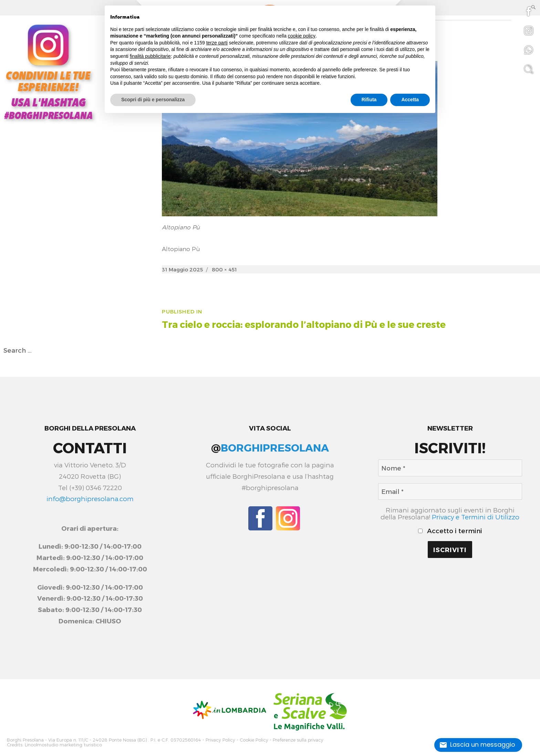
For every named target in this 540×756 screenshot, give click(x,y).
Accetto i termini (450, 531)
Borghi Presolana (25, 740)
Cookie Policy (254, 740)
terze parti (217, 43)
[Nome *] (450, 468)
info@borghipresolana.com (90, 499)
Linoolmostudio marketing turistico (63, 744)
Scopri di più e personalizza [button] (153, 100)
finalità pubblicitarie (150, 56)
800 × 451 (224, 269)
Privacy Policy (220, 740)
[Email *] (450, 491)
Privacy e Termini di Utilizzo (476, 517)
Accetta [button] (410, 100)
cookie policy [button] (302, 36)
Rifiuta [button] (369, 100)
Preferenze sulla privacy (298, 740)
